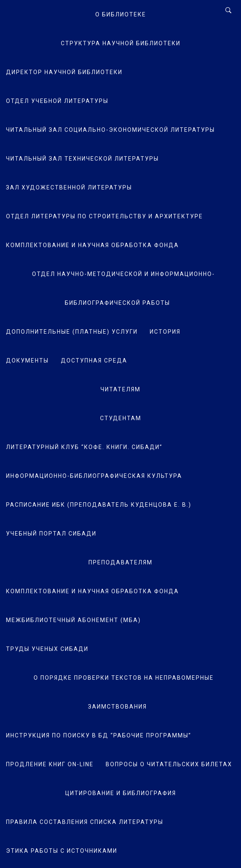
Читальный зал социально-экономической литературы (110, 130)
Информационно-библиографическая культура (94, 476)
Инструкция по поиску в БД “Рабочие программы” (99, 735)
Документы (27, 360)
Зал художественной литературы (69, 187)
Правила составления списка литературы (85, 822)
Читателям (120, 389)
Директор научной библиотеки (64, 72)
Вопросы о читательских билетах (169, 764)
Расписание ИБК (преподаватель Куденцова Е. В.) (99, 505)
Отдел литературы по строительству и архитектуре (104, 216)
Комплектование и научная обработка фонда (92, 245)
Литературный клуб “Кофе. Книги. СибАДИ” (84, 447)
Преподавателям (120, 562)
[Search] (228, 10)
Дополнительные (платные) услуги (72, 332)
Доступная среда (94, 360)
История (165, 332)
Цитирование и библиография (121, 793)
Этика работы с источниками (62, 851)
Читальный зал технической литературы (82, 159)
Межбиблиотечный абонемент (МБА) (73, 620)
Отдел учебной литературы (57, 101)
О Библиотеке (121, 14)
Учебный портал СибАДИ (51, 534)
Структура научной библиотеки (121, 43)
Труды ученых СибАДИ (47, 649)
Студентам (121, 418)
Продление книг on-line (50, 764)
